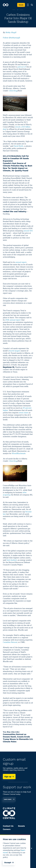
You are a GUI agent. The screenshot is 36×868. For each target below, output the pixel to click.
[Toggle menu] (28, 5)
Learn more (9, 799)
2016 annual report (13, 320)
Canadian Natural (10, 642)
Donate (21, 5)
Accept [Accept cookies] (9, 862)
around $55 (28, 231)
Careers (7, 829)
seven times (24, 413)
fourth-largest (15, 351)
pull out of (22, 67)
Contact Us (8, 826)
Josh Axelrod (12, 560)
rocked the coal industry (15, 211)
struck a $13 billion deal (17, 128)
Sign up (9, 777)
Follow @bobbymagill (11, 38)
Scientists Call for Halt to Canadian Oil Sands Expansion (16, 158)
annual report (21, 262)
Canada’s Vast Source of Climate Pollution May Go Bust (18, 164)
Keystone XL (9, 367)
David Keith (19, 146)
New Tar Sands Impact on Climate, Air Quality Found (16, 169)
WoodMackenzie (19, 453)
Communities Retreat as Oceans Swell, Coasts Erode (16, 735)
